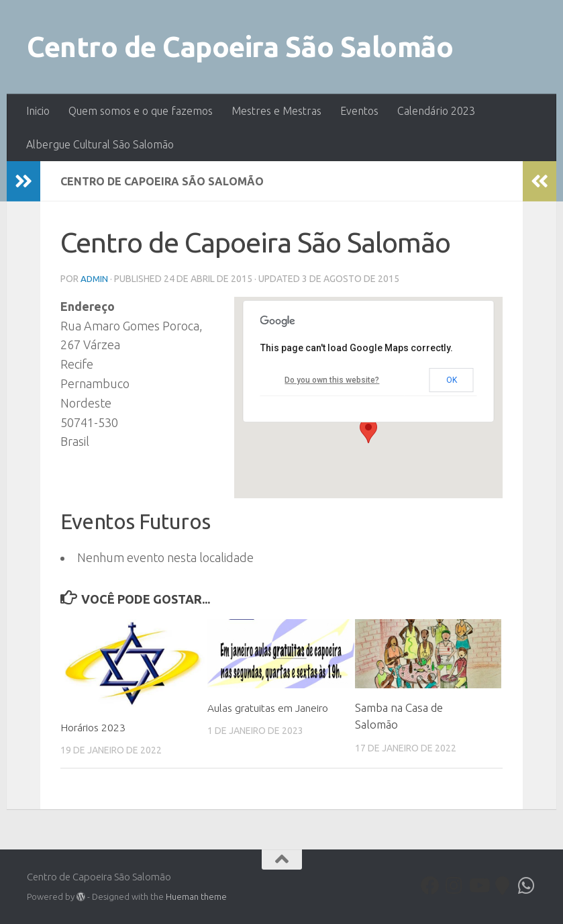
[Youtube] (478, 885)
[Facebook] (430, 885)
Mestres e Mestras (276, 111)
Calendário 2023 (436, 111)
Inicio (38, 111)
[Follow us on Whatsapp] (527, 885)
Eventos (359, 111)
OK (451, 379)
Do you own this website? (331, 379)
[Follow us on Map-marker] (503, 885)
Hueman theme (196, 896)
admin (95, 279)
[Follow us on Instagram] (454, 885)
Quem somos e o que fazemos (141, 111)
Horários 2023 (97, 726)
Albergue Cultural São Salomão (100, 144)
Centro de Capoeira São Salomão (240, 47)
